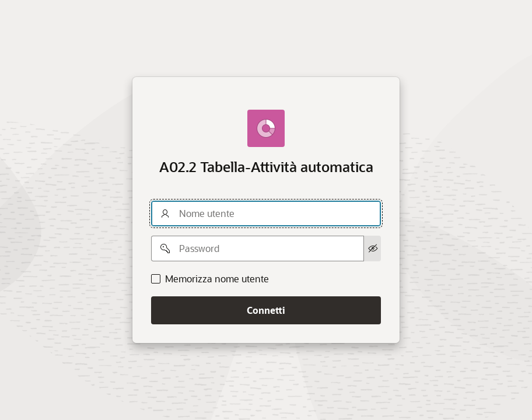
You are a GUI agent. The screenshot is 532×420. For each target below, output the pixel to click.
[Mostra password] (372, 249)
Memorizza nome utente (217, 279)
